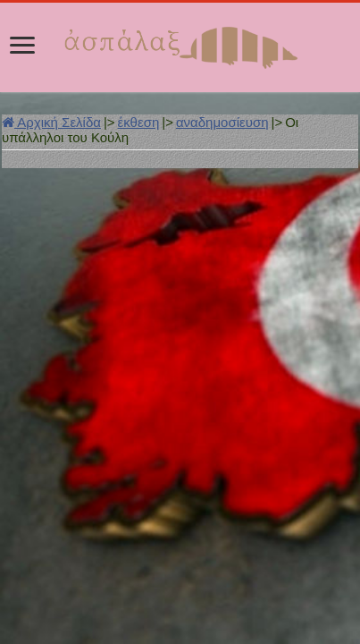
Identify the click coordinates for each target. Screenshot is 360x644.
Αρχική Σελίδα (51, 122)
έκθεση (139, 122)
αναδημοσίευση (222, 122)
